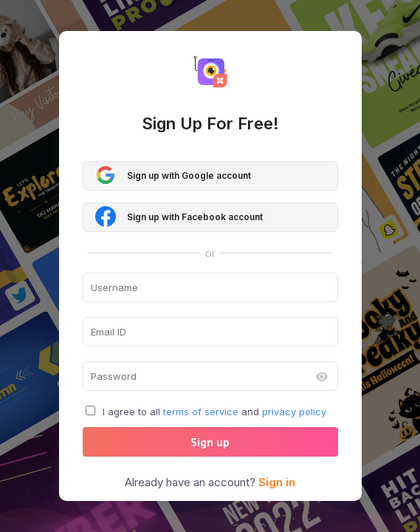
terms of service (201, 412)
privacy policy (294, 412)
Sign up (210, 442)
